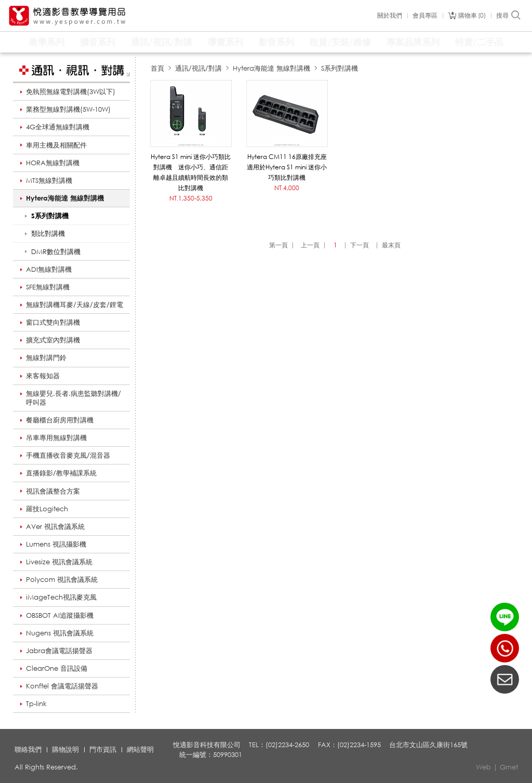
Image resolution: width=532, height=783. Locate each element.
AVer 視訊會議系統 (55, 526)
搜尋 (509, 16)
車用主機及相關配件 (56, 145)
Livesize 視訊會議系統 (59, 562)
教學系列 (47, 42)
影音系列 (276, 42)
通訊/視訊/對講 (162, 42)
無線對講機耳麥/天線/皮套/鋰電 (75, 304)
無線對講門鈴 (46, 357)
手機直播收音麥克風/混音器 (68, 455)
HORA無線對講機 (53, 163)
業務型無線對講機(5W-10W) (68, 109)
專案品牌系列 (413, 42)
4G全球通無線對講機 (58, 127)
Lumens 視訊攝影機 (56, 544)
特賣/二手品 (479, 42)
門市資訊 (103, 749)
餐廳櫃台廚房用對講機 (60, 420)
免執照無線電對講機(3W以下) (71, 91)
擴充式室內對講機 (53, 340)
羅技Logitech (47, 509)
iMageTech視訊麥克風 (61, 597)
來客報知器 (43, 376)
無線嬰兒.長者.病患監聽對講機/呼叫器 (74, 398)
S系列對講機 (340, 68)
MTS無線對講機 (49, 180)
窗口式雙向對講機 (53, 322)
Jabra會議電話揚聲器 (59, 651)
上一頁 (310, 245)
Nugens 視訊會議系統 (60, 633)
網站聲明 (140, 749)
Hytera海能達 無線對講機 (65, 198)
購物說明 (65, 749)
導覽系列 (225, 42)
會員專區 (425, 16)
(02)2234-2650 (505, 648)
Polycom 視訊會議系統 (62, 579)
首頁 (157, 68)
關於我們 (390, 16)
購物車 (472, 16)
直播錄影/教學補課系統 (61, 473)
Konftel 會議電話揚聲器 (62, 686)
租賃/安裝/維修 (340, 42)
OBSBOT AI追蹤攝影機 (60, 615)
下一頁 (360, 245)
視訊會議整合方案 (53, 491)
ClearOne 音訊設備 (57, 668)
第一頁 (278, 245)
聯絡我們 (28, 749)
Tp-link (36, 704)
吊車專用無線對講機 (56, 437)
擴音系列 (98, 42)
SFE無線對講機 (48, 287)
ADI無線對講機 (49, 269)
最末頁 (391, 245)
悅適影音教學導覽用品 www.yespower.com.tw (68, 16)
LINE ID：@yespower (505, 617)
